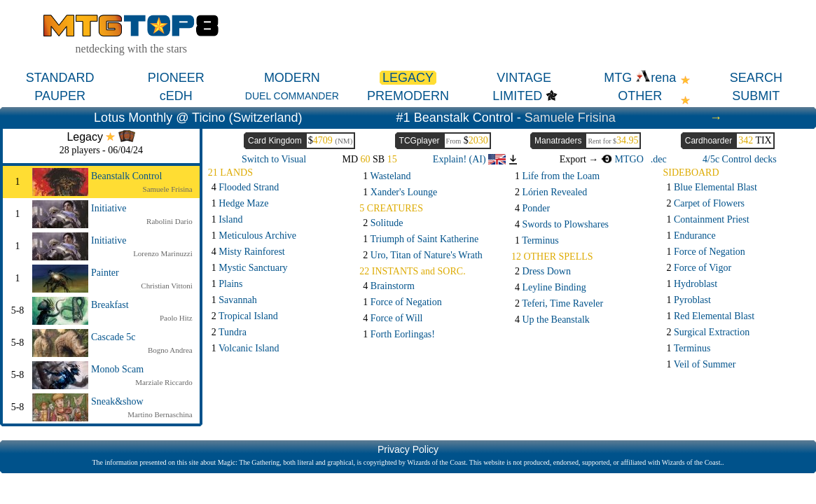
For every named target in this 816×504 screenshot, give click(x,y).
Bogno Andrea (170, 350)
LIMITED (517, 96)
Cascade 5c (113, 337)
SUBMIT (756, 96)
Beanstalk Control (127, 176)
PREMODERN (408, 96)
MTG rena (640, 78)
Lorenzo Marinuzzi (163, 253)
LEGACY (408, 78)
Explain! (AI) (469, 159)
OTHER (640, 96)
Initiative (109, 208)
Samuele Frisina (570, 118)
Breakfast (110, 305)
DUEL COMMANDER (292, 96)
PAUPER (60, 96)
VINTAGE (524, 78)
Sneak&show (117, 401)
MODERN (292, 78)
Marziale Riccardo (164, 382)
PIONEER (176, 78)
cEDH (176, 96)
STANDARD (60, 78)
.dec (659, 159)
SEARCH (756, 78)
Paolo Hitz (176, 318)
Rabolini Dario (170, 221)
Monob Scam (117, 369)
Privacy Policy (408, 449)
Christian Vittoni (166, 286)
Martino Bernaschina (160, 414)
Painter (105, 273)
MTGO (622, 159)
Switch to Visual (274, 159)
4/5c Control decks (740, 159)
